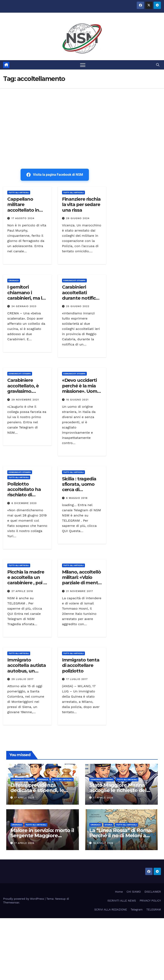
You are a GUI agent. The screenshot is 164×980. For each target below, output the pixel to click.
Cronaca (14, 280)
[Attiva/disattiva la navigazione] (83, 65)
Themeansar (11, 903)
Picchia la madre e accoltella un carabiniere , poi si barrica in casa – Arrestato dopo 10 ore (27, 586)
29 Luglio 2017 (23, 679)
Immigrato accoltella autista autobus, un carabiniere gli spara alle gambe (27, 671)
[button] (158, 65)
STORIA (109, 825)
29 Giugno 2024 (78, 218)
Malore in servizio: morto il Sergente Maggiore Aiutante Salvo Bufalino (42, 836)
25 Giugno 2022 (78, 306)
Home (119, 892)
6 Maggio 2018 (77, 498)
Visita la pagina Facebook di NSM (55, 175)
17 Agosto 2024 (23, 218)
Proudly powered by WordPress (24, 899)
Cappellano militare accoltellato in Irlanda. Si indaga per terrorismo (26, 210)
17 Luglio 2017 (77, 679)
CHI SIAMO (134, 892)
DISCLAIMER (153, 892)
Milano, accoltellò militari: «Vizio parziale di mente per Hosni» (81, 580)
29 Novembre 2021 (25, 400)
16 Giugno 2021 (77, 400)
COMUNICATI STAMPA (74, 280)
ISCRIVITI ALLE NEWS (122, 901)
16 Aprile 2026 (103, 843)
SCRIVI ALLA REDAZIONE (111, 910)
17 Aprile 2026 (24, 798)
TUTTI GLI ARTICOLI (19, 192)
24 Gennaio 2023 (24, 306)
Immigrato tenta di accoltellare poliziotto (81, 665)
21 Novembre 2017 (80, 591)
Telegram (137, 910)
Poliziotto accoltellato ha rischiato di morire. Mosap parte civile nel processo (24, 498)
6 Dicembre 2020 (24, 503)
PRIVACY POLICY (150, 901)
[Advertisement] (82, 119)
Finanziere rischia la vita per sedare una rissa (81, 205)
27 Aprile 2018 (22, 591)
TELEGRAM (154, 910)
